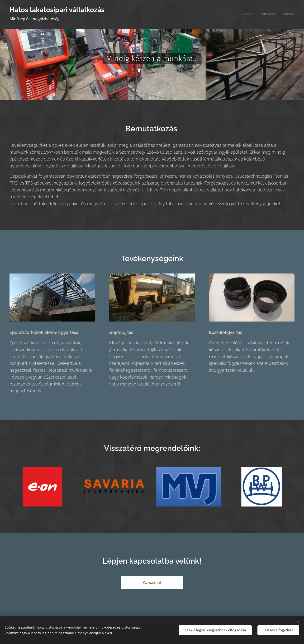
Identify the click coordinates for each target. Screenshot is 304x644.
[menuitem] (281, 15)
